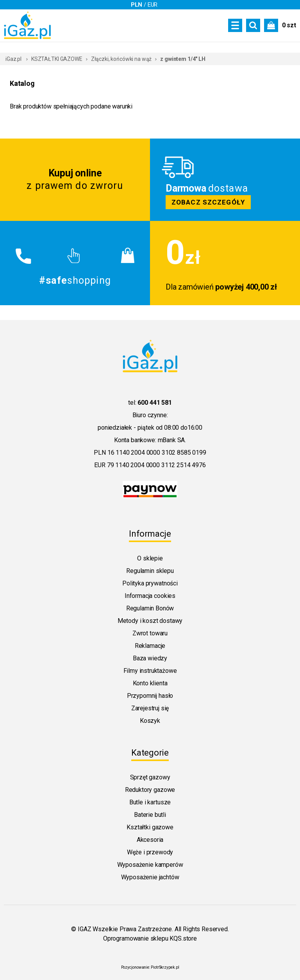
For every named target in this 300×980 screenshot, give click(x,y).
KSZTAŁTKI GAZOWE (57, 59)
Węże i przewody (150, 852)
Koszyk (150, 721)
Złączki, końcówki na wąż (121, 59)
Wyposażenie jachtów (150, 877)
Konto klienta (150, 683)
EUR (153, 5)
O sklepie (150, 558)
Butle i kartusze (150, 802)
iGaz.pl (13, 59)
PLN (137, 5)
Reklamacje (150, 646)
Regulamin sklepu (150, 571)
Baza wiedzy (150, 658)
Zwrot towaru (150, 633)
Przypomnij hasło (150, 696)
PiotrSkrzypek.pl (165, 967)
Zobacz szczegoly (225, 180)
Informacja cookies (150, 596)
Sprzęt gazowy (150, 777)
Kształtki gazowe (150, 827)
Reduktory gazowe (150, 790)
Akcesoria (150, 840)
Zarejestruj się (150, 708)
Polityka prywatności (150, 583)
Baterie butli (150, 815)
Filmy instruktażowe (150, 671)
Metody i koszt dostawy (150, 621)
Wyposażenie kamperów (150, 865)
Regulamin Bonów (150, 608)
